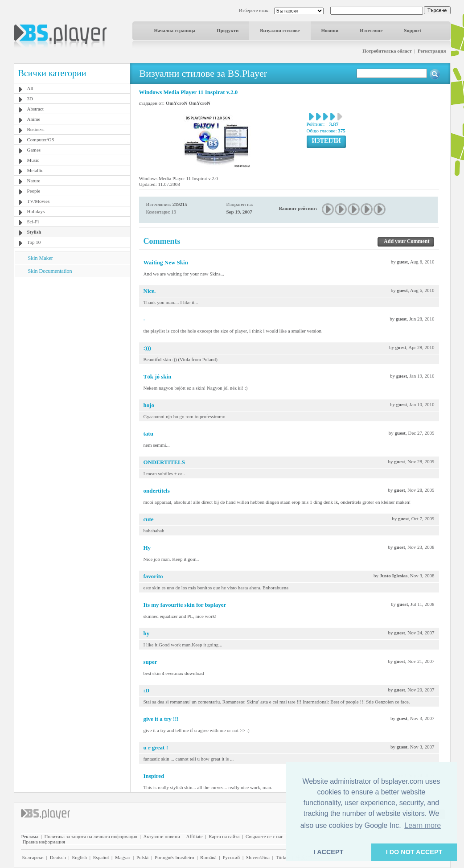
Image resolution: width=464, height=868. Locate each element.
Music (33, 160)
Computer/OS (41, 140)
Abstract (35, 109)
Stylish (34, 232)
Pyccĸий (231, 857)
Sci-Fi (33, 222)
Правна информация (44, 842)
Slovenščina (258, 857)
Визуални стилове (280, 30)
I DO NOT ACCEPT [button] (414, 852)
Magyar (123, 857)
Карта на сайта (224, 836)
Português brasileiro (174, 857)
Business (36, 129)
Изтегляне (371, 30)
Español (101, 857)
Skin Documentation (50, 271)
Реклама (30, 836)
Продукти (228, 30)
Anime (34, 119)
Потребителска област (387, 51)
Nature (34, 181)
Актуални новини (161, 836)
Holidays (36, 211)
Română (208, 857)
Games (34, 150)
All (30, 88)
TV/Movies (39, 201)
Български (33, 857)
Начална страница (175, 30)
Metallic (35, 170)
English (79, 857)
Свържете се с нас (264, 836)
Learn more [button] (423, 825)
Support (413, 30)
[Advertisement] (72, 333)
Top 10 (34, 242)
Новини (330, 30)
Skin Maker (41, 258)
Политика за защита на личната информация (91, 836)
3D (30, 99)
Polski (143, 857)
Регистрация (432, 51)
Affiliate (195, 836)
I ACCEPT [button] (329, 852)
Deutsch (58, 857)
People (34, 191)
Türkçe (283, 857)
